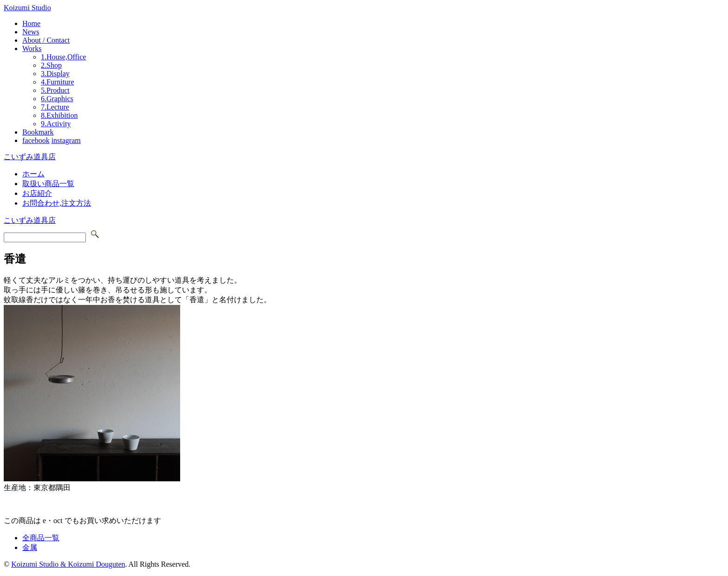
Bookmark (38, 132)
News (31, 32)
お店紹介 (37, 193)
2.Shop (51, 65)
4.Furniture (58, 82)
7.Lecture (55, 107)
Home (31, 23)
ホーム (33, 174)
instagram (66, 140)
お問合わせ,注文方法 (57, 203)
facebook (36, 140)
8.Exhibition (59, 115)
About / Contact (46, 40)
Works (32, 49)
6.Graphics (57, 99)
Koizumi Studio (27, 8)
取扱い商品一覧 (48, 184)
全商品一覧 (41, 538)
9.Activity (56, 124)
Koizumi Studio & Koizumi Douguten (68, 564)
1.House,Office (63, 57)
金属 (30, 547)
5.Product (55, 90)
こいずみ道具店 (30, 157)
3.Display (55, 74)
